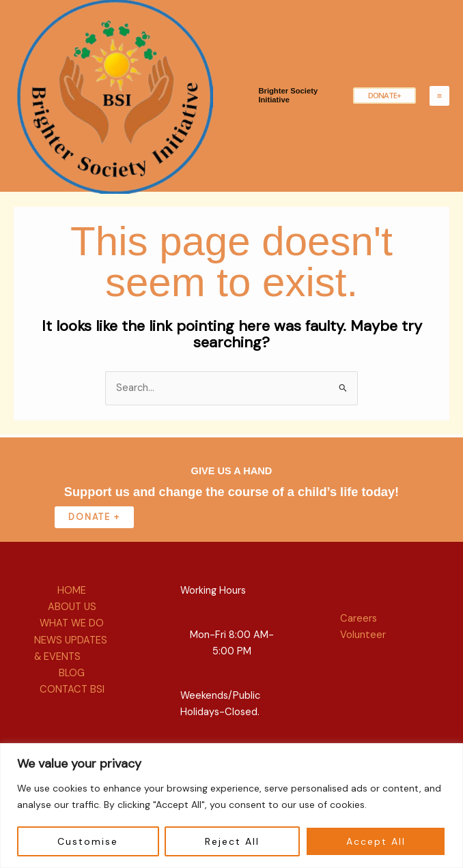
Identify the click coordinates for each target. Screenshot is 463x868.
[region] (231, 806)
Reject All (232, 841)
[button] (382, 115)
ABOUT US (72, 647)
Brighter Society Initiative (293, 115)
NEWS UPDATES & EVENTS (71, 688)
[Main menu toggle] (439, 116)
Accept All (376, 841)
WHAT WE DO (72, 663)
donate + (94, 556)
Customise (88, 841)
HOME (72, 630)
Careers (359, 658)
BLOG (72, 712)
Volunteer (363, 675)
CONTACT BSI (72, 728)
